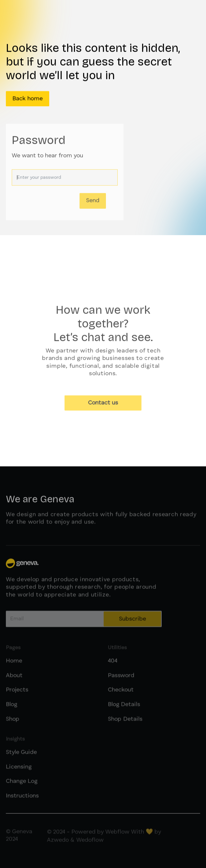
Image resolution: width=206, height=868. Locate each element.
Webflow (117, 836)
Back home (28, 99)
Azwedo (58, 845)
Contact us (103, 405)
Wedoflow (90, 845)
